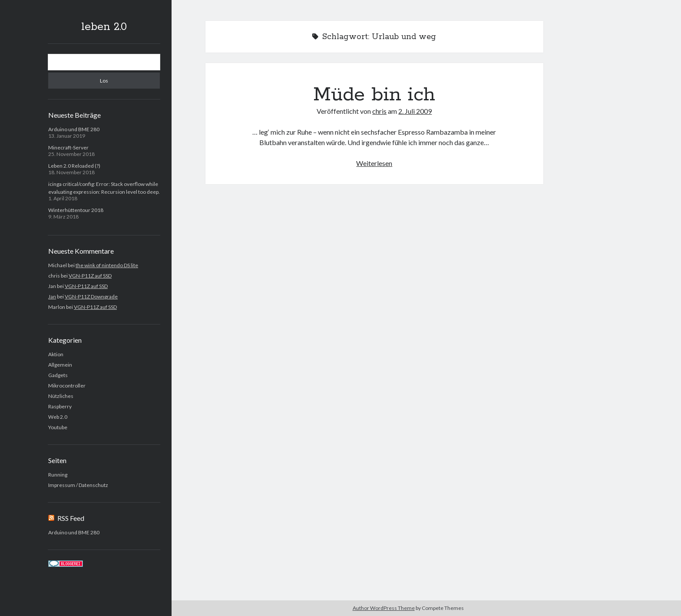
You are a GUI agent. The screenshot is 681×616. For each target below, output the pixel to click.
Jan (52, 296)
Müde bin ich (374, 95)
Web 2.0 (58, 417)
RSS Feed (71, 518)
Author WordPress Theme (384, 608)
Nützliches (61, 396)
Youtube (58, 427)
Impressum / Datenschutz (78, 485)
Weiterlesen (374, 163)
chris (379, 111)
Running (58, 475)
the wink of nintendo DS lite (107, 265)
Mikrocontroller (67, 386)
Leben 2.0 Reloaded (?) (74, 166)
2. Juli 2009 (415, 111)
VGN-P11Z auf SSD (90, 276)
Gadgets (58, 375)
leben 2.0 (104, 27)
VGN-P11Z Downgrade (91, 296)
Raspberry (60, 406)
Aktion (56, 354)
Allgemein (60, 365)
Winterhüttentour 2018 (76, 210)
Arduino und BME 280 (74, 129)
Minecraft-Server (68, 147)
